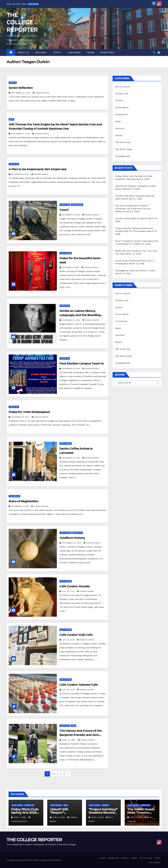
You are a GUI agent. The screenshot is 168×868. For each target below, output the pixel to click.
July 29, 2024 (69, 591)
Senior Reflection (21, 88)
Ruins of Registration (23, 501)
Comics (119, 101)
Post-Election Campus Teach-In (82, 363)
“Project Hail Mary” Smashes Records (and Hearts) (103, 813)
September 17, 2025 (21, 134)
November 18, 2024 (71, 320)
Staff (57, 53)
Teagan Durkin (41, 93)
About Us (24, 53)
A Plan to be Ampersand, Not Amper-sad (37, 169)
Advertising (107, 53)
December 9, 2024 (71, 267)
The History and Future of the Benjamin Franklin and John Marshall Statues (81, 735)
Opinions (13, 83)
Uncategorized (77, 205)
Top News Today (124, 149)
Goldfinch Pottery (72, 538)
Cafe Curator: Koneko (75, 586)
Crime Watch (122, 107)
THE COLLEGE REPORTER (22, 22)
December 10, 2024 (20, 174)
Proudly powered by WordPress (20, 860)
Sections (41, 53)
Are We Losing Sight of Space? (131, 218)
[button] (154, 52)
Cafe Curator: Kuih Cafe (76, 635)
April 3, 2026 (20, 817)
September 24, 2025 (21, 93)
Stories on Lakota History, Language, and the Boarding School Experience (80, 315)
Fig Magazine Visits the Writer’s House (135, 271)
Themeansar (55, 860)
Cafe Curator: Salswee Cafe (78, 685)
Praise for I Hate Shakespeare (29, 412)
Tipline (90, 53)
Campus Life (14, 164)
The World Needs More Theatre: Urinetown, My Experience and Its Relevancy (133, 209)
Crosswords (121, 114)
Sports (119, 135)
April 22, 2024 (69, 740)
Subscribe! (74, 53)
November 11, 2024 (20, 506)
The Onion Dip (14, 496)
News (11, 119)
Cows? (64, 210)
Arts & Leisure (66, 253)
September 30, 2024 (72, 543)
